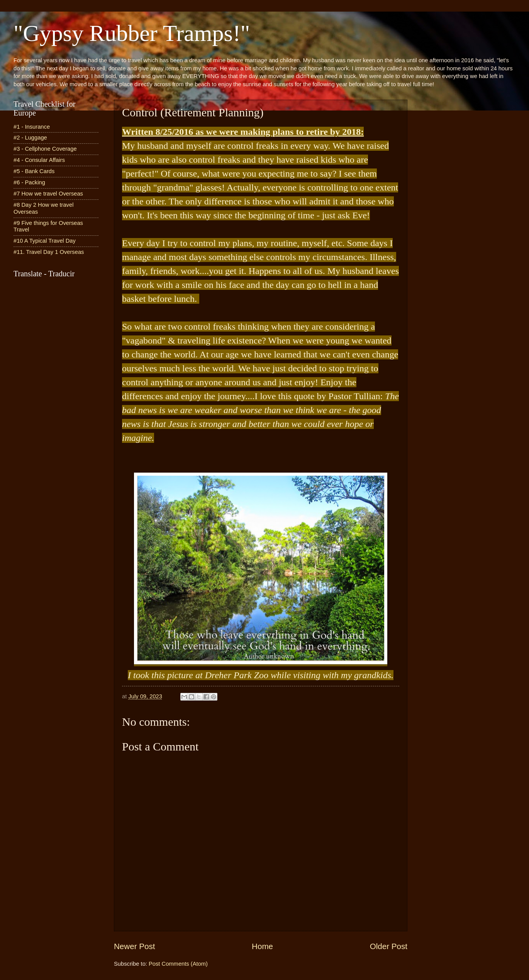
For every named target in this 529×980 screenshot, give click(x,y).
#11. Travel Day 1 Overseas (49, 252)
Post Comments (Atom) (178, 964)
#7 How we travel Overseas (48, 194)
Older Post (389, 946)
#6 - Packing (29, 182)
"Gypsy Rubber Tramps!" (132, 33)
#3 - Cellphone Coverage (45, 149)
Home (262, 946)
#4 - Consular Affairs (39, 160)
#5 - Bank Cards (34, 171)
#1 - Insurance (32, 127)
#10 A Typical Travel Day (45, 241)
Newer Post (134, 946)
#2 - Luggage (30, 138)
